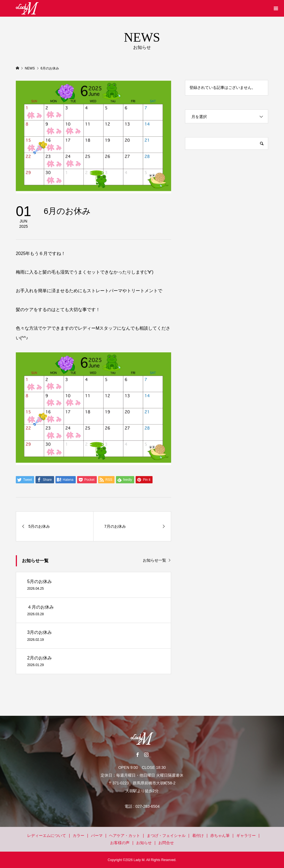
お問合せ (166, 843)
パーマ (97, 836)
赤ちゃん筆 (220, 836)
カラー (78, 836)
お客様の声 (120, 843)
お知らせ (144, 843)
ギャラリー (246, 836)
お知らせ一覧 (154, 560)
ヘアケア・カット (125, 836)
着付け (198, 836)
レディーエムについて (47, 836)
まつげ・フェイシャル (166, 836)
